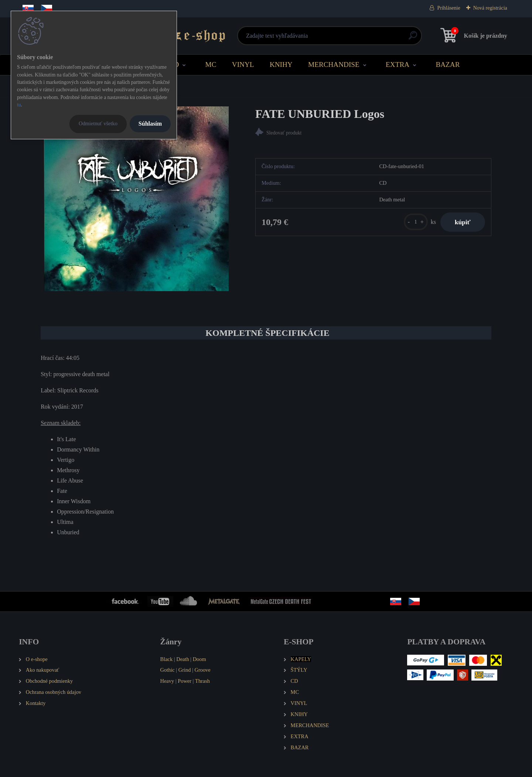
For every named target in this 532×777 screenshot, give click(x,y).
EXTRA (398, 64)
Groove (203, 670)
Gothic (168, 670)
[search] (355, 38)
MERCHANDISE (334, 64)
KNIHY (281, 64)
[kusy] (415, 222)
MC (211, 64)
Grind (185, 670)
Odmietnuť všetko (98, 123)
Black (167, 659)
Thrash (202, 681)
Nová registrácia (490, 8)
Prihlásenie (449, 8)
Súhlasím (150, 124)
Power (185, 681)
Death (183, 659)
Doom (199, 659)
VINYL (243, 64)
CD (174, 64)
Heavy (167, 681)
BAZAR (448, 64)
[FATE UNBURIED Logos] (136, 199)
